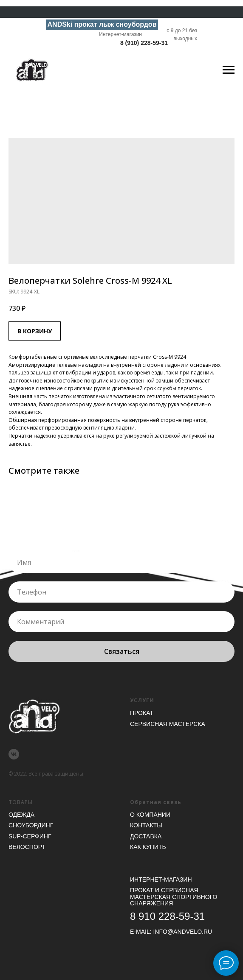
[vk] (14, 754)
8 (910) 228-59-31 (144, 43)
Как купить (148, 847)
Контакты (146, 825)
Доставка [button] (146, 836)
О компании (150, 815)
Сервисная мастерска (168, 724)
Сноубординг (31, 825)
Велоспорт (27, 847)
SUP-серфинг (30, 836)
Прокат (142, 713)
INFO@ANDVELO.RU (182, 932)
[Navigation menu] (229, 70)
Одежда (21, 815)
